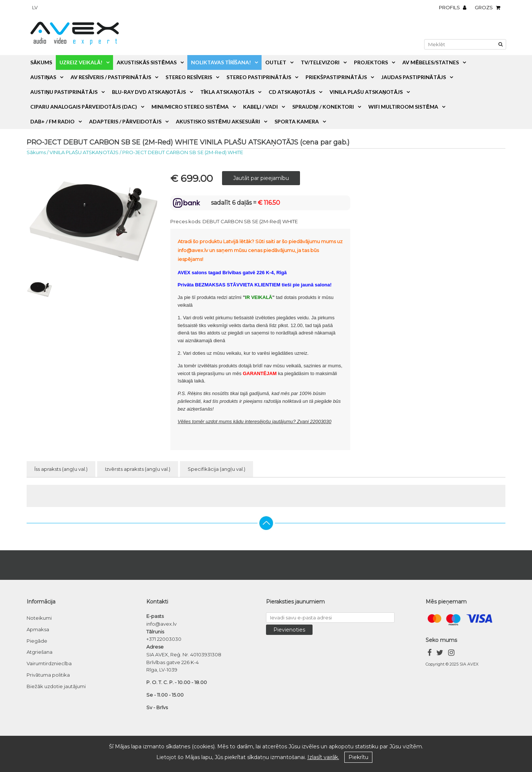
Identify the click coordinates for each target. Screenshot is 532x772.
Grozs (489, 7)
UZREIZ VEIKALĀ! (81, 62)
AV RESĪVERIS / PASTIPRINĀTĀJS (111, 77)
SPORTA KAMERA (297, 121)
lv (35, 7)
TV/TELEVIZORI (320, 62)
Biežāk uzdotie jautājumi (56, 686)
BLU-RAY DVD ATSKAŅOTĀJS (149, 92)
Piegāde (37, 641)
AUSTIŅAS (43, 77)
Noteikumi (39, 618)
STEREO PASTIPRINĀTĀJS (259, 77)
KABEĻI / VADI (261, 107)
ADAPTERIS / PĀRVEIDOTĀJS (125, 121)
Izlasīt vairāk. (323, 757)
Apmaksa (38, 629)
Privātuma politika (48, 675)
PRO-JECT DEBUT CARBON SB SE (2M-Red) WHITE (183, 152)
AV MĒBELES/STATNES (430, 62)
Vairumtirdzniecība (49, 663)
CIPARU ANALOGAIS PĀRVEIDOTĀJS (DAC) (84, 107)
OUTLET (276, 62)
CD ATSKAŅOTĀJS (292, 92)
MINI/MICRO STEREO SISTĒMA (190, 107)
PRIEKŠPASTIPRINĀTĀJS (336, 77)
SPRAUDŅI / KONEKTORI (323, 107)
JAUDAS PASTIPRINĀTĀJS (414, 77)
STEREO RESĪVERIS (189, 77)
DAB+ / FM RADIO (52, 121)
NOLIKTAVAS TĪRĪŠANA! (221, 62)
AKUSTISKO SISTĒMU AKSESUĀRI (218, 121)
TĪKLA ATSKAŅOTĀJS (227, 92)
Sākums (41, 62)
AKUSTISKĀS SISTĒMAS (146, 62)
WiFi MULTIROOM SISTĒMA (403, 107)
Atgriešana (40, 652)
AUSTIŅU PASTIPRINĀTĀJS (64, 92)
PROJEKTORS (371, 62)
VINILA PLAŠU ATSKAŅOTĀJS (366, 92)
